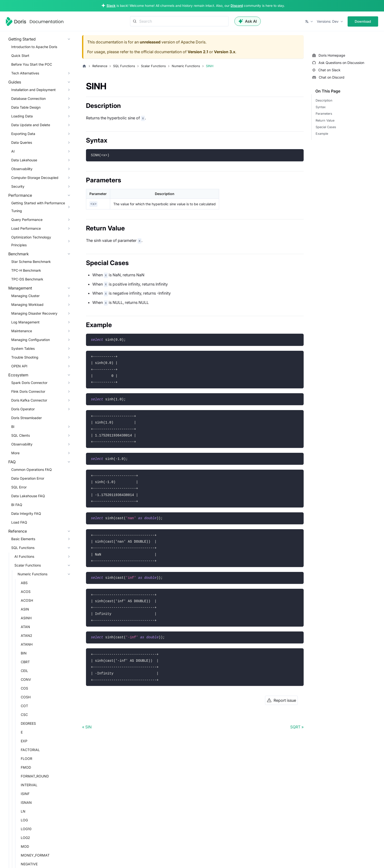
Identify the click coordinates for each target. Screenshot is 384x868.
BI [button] (13, 427)
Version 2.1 (198, 52)
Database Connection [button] (28, 98)
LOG (24, 820)
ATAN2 (27, 635)
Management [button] (20, 288)
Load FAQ (19, 522)
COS (24, 688)
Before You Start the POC (32, 64)
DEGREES (28, 723)
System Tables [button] (23, 348)
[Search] (179, 21)
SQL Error (19, 487)
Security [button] (18, 186)
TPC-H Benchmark (26, 270)
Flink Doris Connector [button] (28, 391)
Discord (237, 6)
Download (363, 21)
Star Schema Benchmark (31, 262)
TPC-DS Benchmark (27, 279)
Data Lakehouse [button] (24, 160)
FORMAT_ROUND (35, 776)
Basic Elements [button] (23, 539)
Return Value (325, 120)
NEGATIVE (29, 864)
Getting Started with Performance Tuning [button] (38, 207)
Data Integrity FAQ (26, 513)
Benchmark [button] (19, 254)
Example (322, 134)
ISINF (25, 794)
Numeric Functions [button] (32, 574)
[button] (309, 21)
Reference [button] (18, 531)
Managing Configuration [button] (31, 340)
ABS (24, 583)
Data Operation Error (28, 478)
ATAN (25, 627)
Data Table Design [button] (26, 107)
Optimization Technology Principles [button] (31, 241)
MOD (25, 846)
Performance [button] (20, 195)
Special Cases (326, 127)
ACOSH (27, 600)
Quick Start (20, 56)
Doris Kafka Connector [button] (29, 400)
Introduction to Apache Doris (34, 47)
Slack (111, 6)
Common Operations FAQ (32, 470)
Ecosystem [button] (18, 375)
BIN (24, 653)
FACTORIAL (30, 750)
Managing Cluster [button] (25, 296)
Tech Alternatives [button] (25, 73)
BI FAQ (17, 505)
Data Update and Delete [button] (31, 125)
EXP (24, 741)
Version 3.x (225, 52)
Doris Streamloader (27, 418)
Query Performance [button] (27, 220)
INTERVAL (29, 785)
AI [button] (13, 151)
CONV (26, 679)
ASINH (26, 618)
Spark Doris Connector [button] (29, 383)
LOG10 (26, 829)
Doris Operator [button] (23, 409)
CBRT (25, 662)
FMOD (26, 767)
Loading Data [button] (22, 116)
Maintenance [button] (22, 331)
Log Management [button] (25, 322)
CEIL (24, 671)
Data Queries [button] (22, 142)
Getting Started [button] (22, 39)
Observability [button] (22, 169)
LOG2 (25, 838)
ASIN (25, 609)
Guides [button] (15, 82)
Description (324, 100)
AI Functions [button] (24, 556)
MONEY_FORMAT (35, 855)
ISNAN (26, 802)
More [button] (15, 453)
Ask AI (248, 21)
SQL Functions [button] (23, 548)
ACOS (26, 592)
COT (24, 706)
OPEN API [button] (19, 366)
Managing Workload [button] (27, 305)
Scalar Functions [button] (28, 565)
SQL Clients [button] (21, 435)
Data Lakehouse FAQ (28, 496)
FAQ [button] (12, 462)
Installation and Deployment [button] (33, 90)
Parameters (324, 114)
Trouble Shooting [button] (25, 357)
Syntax (321, 107)
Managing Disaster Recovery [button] (34, 313)
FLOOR (27, 759)
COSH (26, 697)
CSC (24, 715)
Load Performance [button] (26, 228)
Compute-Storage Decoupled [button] (35, 178)
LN (23, 811)
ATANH (27, 644)
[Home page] (84, 66)
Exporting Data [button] (23, 134)
